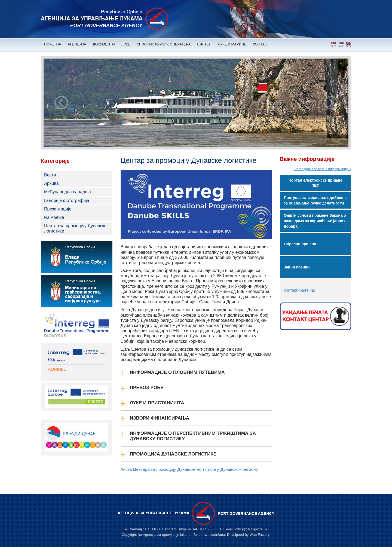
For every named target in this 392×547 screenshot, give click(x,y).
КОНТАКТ (261, 44)
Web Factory (259, 535)
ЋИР (333, 45)
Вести (50, 175)
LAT (341, 45)
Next (331, 103)
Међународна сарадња (68, 192)
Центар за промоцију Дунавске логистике (75, 228)
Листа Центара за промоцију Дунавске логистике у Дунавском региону (189, 469)
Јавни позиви (297, 267)
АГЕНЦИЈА (77, 44)
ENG (349, 45)
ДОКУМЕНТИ (104, 44)
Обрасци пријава (300, 244)
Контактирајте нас (300, 290)
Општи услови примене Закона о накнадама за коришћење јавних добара (315, 221)
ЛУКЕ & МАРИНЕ (232, 44)
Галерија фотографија (67, 201)
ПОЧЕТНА (53, 44)
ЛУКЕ (126, 44)
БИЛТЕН (204, 44)
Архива (51, 183)
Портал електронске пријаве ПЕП (316, 183)
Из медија (54, 217)
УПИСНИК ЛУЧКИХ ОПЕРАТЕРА (164, 44)
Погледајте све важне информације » (323, 169)
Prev (61, 103)
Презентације (58, 209)
